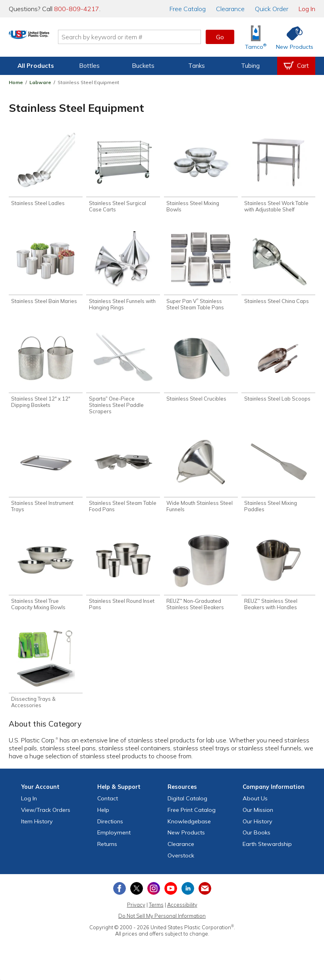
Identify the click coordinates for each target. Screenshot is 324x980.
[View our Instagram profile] (154, 896)
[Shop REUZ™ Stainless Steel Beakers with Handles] (278, 577)
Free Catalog (192, 818)
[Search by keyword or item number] (156, 37)
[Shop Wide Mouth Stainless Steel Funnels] (201, 478)
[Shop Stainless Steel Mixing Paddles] (278, 478)
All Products (36, 66)
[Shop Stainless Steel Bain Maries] (46, 269)
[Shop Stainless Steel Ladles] (46, 170)
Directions (110, 829)
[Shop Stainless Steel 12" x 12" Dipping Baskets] (46, 372)
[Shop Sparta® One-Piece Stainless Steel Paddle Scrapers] (123, 375)
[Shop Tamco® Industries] (256, 37)
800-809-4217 (77, 9)
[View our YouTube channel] (171, 896)
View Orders (46, 818)
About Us (255, 806)
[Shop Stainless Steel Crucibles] (201, 369)
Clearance (230, 9)
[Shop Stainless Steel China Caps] (278, 269)
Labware (40, 82)
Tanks (197, 66)
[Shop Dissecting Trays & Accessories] (46, 676)
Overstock (181, 863)
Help (103, 818)
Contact (108, 806)
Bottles (89, 66)
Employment (114, 841)
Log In (307, 9)
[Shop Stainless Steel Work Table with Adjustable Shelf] (278, 174)
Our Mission (258, 818)
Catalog (188, 9)
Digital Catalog (187, 806)
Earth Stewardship (267, 852)
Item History (37, 829)
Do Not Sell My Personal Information (162, 924)
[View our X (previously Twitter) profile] (137, 896)
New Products (186, 841)
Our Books (256, 841)
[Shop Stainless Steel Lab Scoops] (278, 369)
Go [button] (220, 37)
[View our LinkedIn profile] (188, 896)
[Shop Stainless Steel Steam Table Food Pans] (123, 478)
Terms (156, 913)
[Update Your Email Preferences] (205, 896)
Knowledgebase (189, 829)
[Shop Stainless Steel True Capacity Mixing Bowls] (46, 577)
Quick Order (272, 9)
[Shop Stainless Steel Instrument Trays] (46, 478)
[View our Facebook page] (120, 896)
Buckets (143, 66)
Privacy (136, 913)
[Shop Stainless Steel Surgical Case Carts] (123, 174)
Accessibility (182, 913)
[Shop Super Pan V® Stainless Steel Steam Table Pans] (201, 273)
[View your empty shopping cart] (296, 66)
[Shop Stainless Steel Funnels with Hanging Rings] (123, 273)
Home (16, 82)
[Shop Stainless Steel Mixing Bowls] (201, 174)
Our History (257, 829)
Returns (107, 852)
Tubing (250, 66)
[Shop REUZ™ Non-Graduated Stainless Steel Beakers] (201, 577)
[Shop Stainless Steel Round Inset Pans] (123, 577)
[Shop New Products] (292, 37)
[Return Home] (56, 38)
